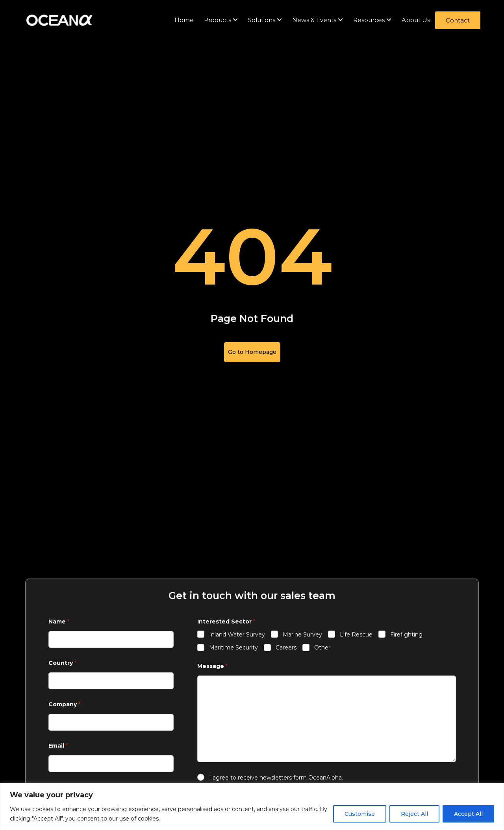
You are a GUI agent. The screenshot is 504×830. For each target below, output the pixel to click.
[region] (252, 807)
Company (64, 704)
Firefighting (406, 635)
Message (212, 666)
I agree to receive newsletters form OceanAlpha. (276, 778)
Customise (360, 814)
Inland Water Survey (237, 635)
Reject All (414, 814)
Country (62, 663)
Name (59, 622)
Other (322, 648)
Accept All (468, 814)
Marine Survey (302, 635)
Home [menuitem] (184, 20)
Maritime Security (233, 648)
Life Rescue (356, 635)
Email (58, 746)
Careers (286, 648)
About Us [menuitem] (416, 20)
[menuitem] (221, 20)
